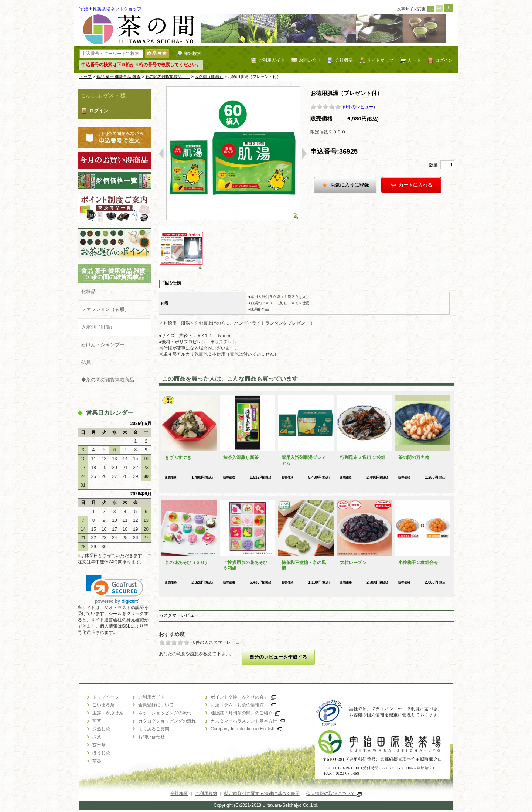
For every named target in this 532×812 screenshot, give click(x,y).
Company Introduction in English (246, 729)
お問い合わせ (151, 737)
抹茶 (97, 737)
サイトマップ (380, 60)
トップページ (106, 697)
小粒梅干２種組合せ (418, 563)
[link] (115, 590)
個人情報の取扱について (334, 794)
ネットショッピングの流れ (165, 713)
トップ (86, 77)
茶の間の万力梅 (414, 458)
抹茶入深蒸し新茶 (241, 458)
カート (414, 60)
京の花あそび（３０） (187, 563)
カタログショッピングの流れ (167, 721)
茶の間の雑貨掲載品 (168, 77)
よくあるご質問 (154, 729)
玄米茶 (99, 745)
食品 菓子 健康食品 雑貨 (119, 77)
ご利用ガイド (272, 60)
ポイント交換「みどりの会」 (243, 697)
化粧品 (88, 291)
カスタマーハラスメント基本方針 (248, 721)
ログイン (444, 60)
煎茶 (97, 721)
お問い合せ (310, 60)
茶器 (97, 761)
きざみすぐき (178, 458)
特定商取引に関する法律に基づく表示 (262, 794)
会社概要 (344, 60)
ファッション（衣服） (105, 309)
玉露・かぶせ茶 (108, 713)
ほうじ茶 (101, 753)
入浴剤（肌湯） (209, 77)
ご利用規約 (206, 794)
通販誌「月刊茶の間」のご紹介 (245, 713)
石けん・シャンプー (103, 345)
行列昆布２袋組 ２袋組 (363, 458)
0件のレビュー (359, 107)
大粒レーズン (353, 563)
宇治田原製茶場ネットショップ (110, 9)
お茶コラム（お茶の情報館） (243, 705)
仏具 (86, 362)
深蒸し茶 (101, 729)
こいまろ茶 (103, 705)
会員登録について (156, 705)
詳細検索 (192, 53)
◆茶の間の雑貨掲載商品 (108, 380)
